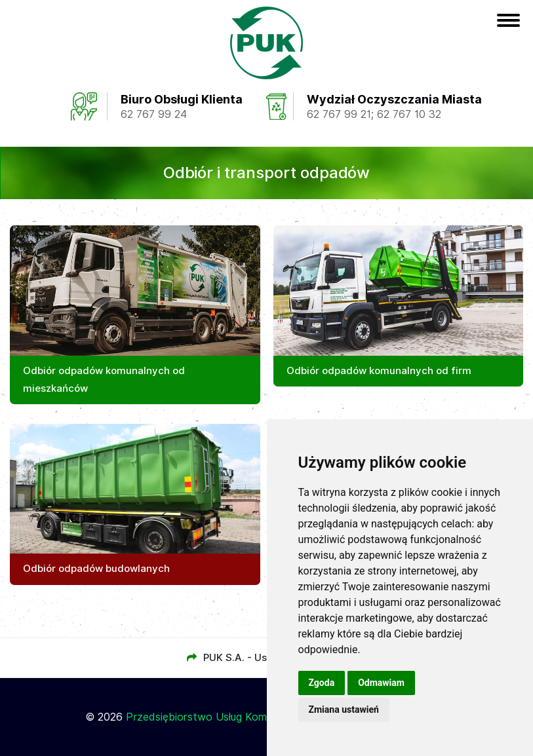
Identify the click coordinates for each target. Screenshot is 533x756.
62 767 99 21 (339, 114)
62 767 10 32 (409, 114)
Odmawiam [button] (381, 683)
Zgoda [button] (322, 683)
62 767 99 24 (154, 114)
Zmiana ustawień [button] (344, 709)
